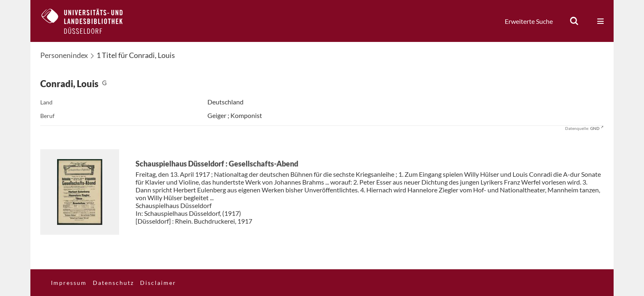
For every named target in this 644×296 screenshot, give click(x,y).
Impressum (69, 283)
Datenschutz (113, 283)
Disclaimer (158, 283)
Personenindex (64, 55)
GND (595, 128)
